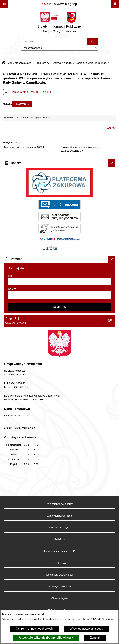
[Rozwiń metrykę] (22, 104)
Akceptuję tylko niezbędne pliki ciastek (46, 638)
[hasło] (59, 295)
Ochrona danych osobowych (34, 629)
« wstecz (110, 128)
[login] (59, 282)
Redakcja (60, 539)
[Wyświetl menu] (115, 4)
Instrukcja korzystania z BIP (60, 551)
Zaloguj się (59, 307)
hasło (12, 289)
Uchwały (58, 63)
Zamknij (95, 638)
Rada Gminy (42, 63)
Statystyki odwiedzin (59, 587)
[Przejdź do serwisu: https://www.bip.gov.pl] (59, 4)
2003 (69, 63)
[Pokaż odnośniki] (4, 4)
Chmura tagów (59, 598)
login (11, 276)
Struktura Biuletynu (60, 527)
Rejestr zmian (59, 563)
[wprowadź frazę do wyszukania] (54, 42)
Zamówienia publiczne (60, 516)
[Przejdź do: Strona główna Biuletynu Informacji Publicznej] (4, 63)
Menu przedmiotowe (19, 63)
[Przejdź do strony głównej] (59, 23)
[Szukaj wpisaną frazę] (93, 42)
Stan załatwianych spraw (59, 504)
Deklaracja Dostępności (60, 575)
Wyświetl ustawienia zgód (86, 629)
